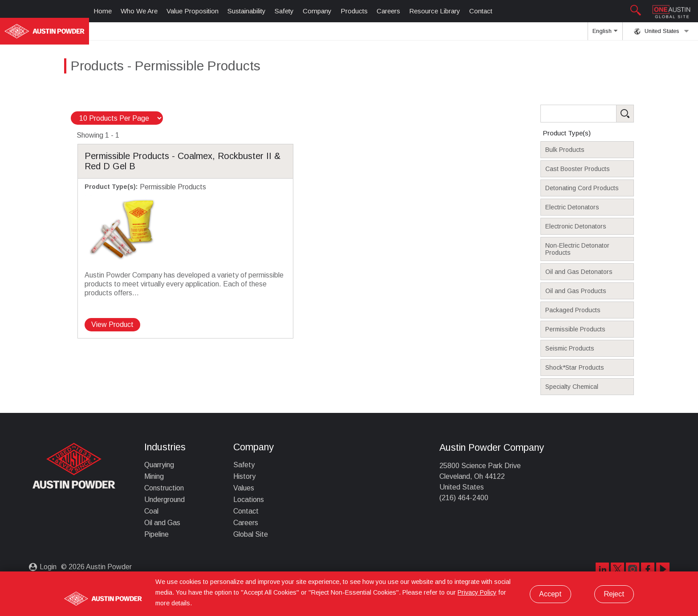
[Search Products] (601, 114)
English (605, 34)
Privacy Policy (477, 592)
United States (661, 31)
